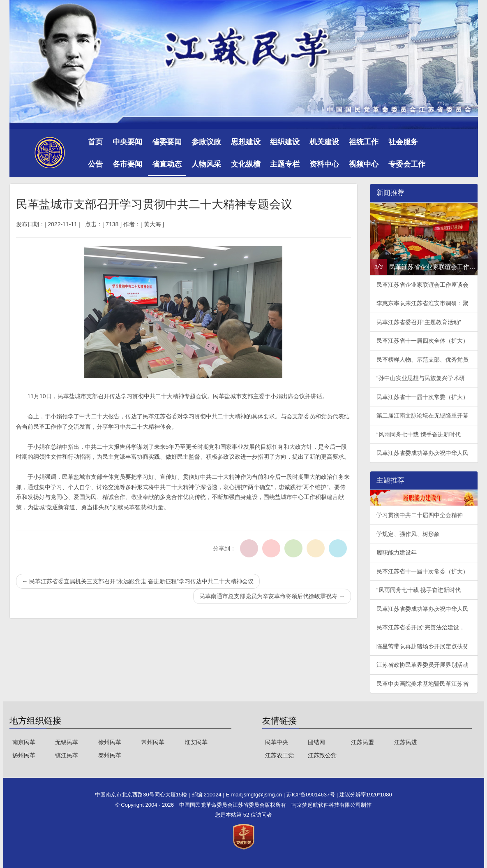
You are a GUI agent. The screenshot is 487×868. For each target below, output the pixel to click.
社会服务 (403, 142)
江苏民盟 (362, 742)
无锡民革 (67, 742)
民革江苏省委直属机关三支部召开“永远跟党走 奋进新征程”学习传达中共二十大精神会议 (138, 581)
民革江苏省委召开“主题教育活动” (419, 322)
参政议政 (206, 142)
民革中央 (277, 742)
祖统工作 (364, 142)
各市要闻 (127, 164)
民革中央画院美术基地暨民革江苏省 (422, 684)
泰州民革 (110, 755)
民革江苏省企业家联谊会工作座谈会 (422, 285)
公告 (95, 164)
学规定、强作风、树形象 (408, 534)
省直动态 (167, 164)
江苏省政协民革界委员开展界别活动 (422, 665)
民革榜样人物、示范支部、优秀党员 (422, 360)
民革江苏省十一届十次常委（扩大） (422, 397)
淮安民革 (196, 742)
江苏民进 (406, 742)
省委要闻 (167, 142)
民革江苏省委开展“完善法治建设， (421, 627)
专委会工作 (407, 164)
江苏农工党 (279, 755)
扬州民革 (24, 755)
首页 (95, 142)
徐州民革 (110, 742)
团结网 (316, 742)
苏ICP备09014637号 (312, 795)
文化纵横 (246, 164)
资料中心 (324, 164)
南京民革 (24, 742)
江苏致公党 (322, 755)
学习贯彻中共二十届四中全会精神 (420, 515)
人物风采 (206, 164)
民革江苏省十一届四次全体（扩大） (422, 341)
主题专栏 (285, 164)
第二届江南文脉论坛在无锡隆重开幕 (422, 415)
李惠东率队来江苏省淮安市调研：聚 (422, 303)
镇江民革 (67, 755)
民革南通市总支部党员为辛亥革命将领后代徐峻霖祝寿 (272, 596)
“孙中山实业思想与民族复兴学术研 (421, 378)
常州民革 (153, 742)
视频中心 (364, 164)
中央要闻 (127, 142)
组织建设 (285, 142)
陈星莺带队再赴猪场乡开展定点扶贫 (422, 646)
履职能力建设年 (397, 552)
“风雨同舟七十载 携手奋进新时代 (419, 434)
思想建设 (246, 142)
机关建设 (324, 142)
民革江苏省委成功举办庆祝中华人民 (422, 453)
